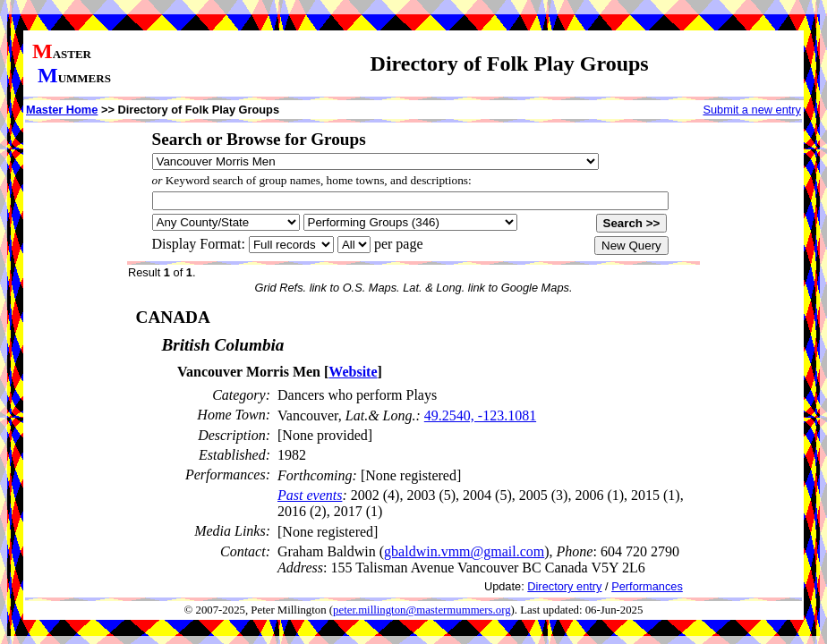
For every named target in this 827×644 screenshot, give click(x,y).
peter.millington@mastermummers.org (422, 610)
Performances (647, 586)
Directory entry (564, 586)
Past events (310, 495)
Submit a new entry (752, 110)
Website (353, 372)
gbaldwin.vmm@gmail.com (464, 551)
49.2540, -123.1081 (480, 415)
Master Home (62, 110)
